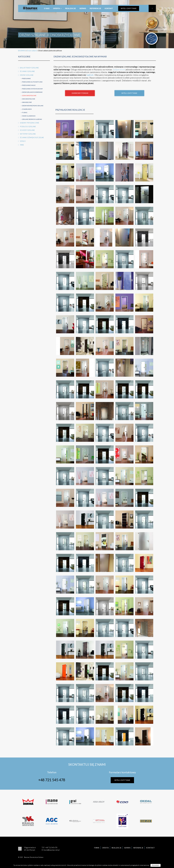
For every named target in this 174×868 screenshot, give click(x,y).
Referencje (95, 8)
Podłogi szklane (28, 126)
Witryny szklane (28, 134)
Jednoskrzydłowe (29, 96)
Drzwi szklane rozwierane (32, 92)
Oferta (57, 8)
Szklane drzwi (119, 70)
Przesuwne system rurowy (32, 89)
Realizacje (70, 8)
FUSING (25, 112)
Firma (97, 848)
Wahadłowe (27, 102)
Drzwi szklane (32, 51)
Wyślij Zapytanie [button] (129, 93)
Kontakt (109, 8)
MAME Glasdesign (29, 116)
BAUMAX (22, 51)
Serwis (83, 8)
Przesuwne (26, 79)
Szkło (23, 141)
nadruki (90, 75)
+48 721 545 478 (52, 780)
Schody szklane (27, 130)
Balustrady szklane (29, 68)
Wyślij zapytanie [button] (129, 8)
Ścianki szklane (27, 71)
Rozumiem (155, 865)
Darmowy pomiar (80, 93)
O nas (47, 8)
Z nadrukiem (27, 109)
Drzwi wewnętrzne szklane (33, 106)
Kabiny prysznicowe (30, 123)
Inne (22, 145)
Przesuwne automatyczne (32, 82)
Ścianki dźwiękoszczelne (32, 137)
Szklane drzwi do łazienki (32, 119)
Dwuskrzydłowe (29, 99)
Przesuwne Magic (29, 85)
